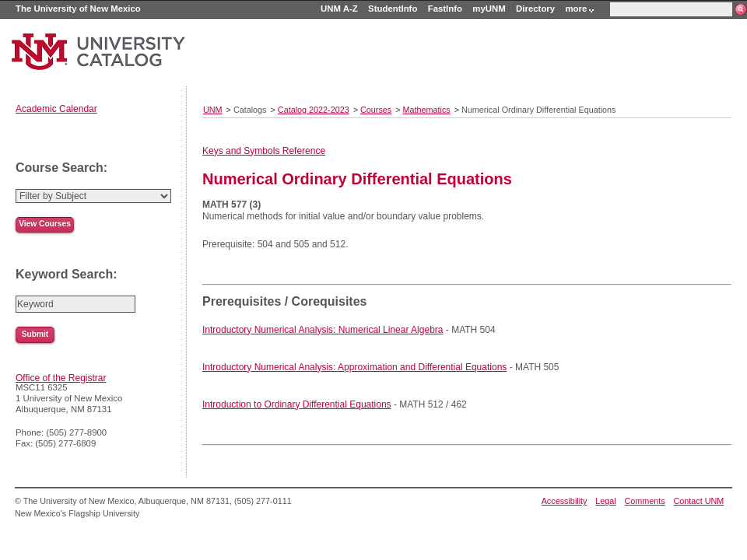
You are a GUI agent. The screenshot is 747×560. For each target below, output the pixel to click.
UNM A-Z (339, 9)
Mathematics (427, 110)
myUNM (489, 9)
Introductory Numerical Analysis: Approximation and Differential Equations (354, 367)
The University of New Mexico (78, 9)
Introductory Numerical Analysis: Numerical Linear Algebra (323, 330)
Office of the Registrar (61, 378)
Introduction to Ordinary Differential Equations (297, 404)
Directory (535, 9)
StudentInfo (393, 9)
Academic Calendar (56, 109)
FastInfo (445, 9)
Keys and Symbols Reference (264, 151)
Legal (605, 501)
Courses (376, 110)
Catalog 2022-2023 (314, 110)
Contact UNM (699, 501)
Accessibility (565, 501)
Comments (645, 501)
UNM (213, 110)
